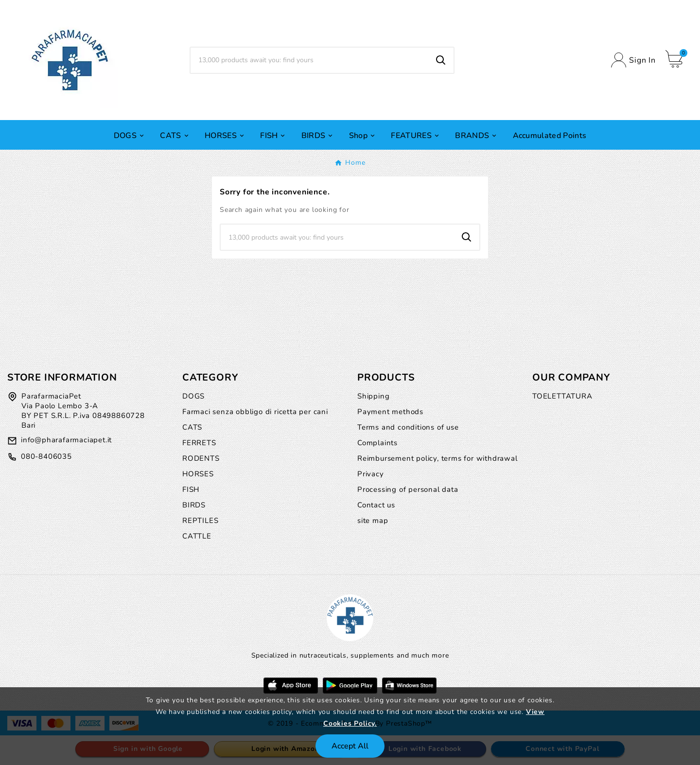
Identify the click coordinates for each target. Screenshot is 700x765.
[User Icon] (633, 60)
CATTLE (197, 536)
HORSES (198, 474)
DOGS (193, 396)
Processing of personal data (408, 489)
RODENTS (201, 458)
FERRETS (199, 443)
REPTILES (200, 521)
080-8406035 (46, 456)
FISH (191, 489)
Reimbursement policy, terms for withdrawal (437, 458)
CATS (192, 427)
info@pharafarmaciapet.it (66, 440)
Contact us (376, 505)
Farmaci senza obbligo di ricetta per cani (255, 412)
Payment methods (390, 412)
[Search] (309, 60)
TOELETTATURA (562, 396)
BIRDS (194, 505)
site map (373, 521)
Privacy (371, 474)
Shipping (373, 396)
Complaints (377, 443)
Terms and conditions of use (408, 427)
